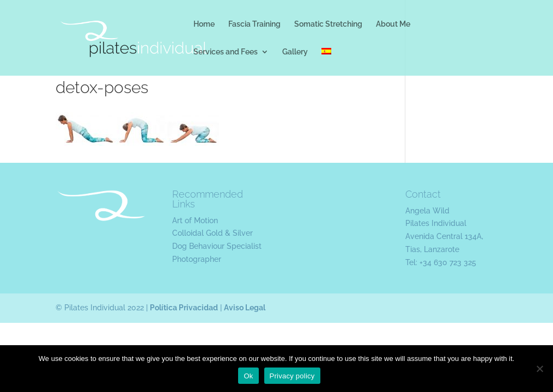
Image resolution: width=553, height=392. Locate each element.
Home (204, 24)
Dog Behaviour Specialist (217, 246)
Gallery (295, 52)
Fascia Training (254, 24)
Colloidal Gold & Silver (212, 233)
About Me (393, 24)
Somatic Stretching (328, 24)
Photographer (197, 259)
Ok (248, 376)
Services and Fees (226, 52)
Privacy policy (292, 376)
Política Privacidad (184, 308)
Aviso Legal (245, 308)
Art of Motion (195, 220)
